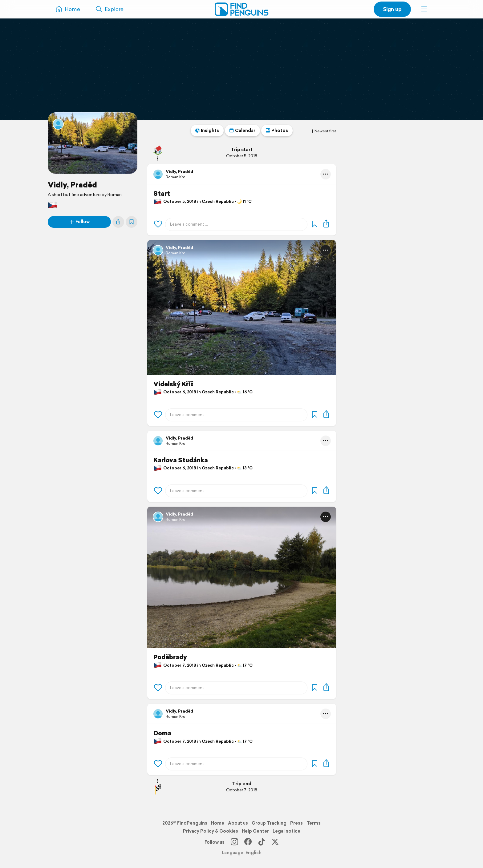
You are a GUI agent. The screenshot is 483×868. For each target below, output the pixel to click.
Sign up (392, 9)
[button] (424, 9)
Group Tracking (269, 823)
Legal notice (286, 831)
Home (218, 823)
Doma (162, 733)
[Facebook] (248, 842)
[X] (275, 842)
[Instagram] (234, 842)
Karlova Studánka (181, 460)
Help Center (255, 831)
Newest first (323, 131)
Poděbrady (170, 657)
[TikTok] (262, 842)
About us (238, 823)
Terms (314, 823)
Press (296, 823)
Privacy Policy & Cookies (211, 831)
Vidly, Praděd (72, 185)
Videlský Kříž (173, 384)
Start (162, 194)
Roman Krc (175, 177)
